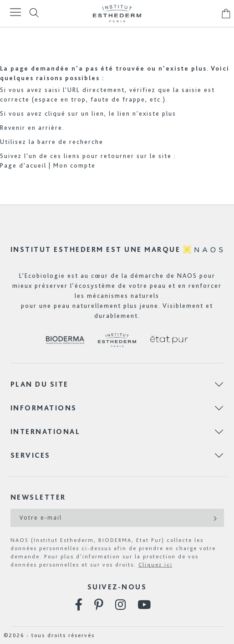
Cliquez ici (155, 565)
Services (31, 455)
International (46, 432)
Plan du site (40, 384)
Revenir (13, 128)
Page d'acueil (23, 165)
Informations (44, 408)
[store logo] (117, 13)
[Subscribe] (214, 518)
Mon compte (74, 165)
